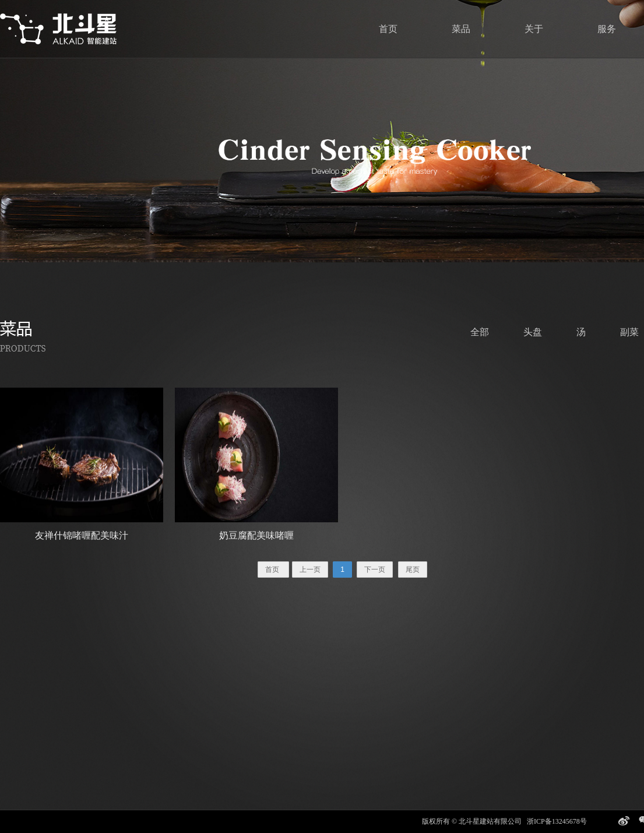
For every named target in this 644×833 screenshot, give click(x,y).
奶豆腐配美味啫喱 (256, 535)
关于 (534, 29)
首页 (388, 29)
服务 (607, 29)
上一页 (310, 570)
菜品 (461, 29)
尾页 (413, 570)
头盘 (533, 332)
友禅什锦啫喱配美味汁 (82, 535)
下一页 (375, 570)
